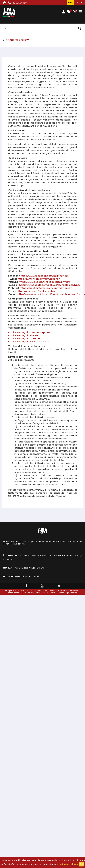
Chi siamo (25, 555)
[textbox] (42, 28)
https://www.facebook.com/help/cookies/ (45, 276)
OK (81, 864)
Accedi (28, 576)
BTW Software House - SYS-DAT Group (39, 593)
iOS (47, 341)
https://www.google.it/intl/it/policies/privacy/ (45, 282)
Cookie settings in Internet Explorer (30, 332)
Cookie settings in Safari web (25, 341)
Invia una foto (42, 568)
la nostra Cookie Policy (67, 864)
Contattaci (8, 559)
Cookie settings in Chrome (24, 338)
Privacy (78, 555)
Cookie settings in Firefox (23, 335)
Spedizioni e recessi (63, 555)
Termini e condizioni (42, 555)
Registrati (19, 576)
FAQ (16, 568)
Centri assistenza (27, 568)
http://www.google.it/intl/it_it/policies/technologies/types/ (51, 294)
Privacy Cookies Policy (68, 591)
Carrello (36, 576)
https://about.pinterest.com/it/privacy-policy (46, 288)
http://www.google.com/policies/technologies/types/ (50, 285)
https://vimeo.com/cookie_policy (36, 291)
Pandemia (74, 593)
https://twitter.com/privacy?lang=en (39, 279)
